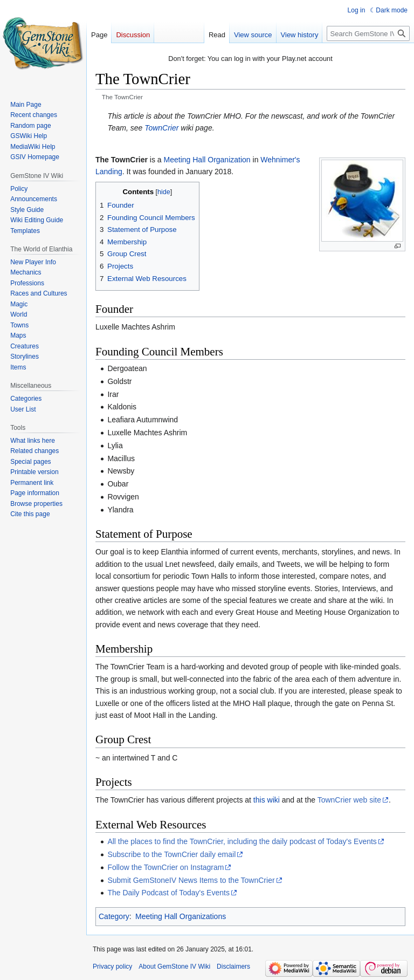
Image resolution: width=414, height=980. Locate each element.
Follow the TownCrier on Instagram (165, 867)
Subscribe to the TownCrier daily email (171, 854)
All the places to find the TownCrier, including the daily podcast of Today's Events (242, 841)
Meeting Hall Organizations (181, 916)
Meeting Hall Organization (207, 160)
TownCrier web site (349, 800)
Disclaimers (233, 967)
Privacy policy (112, 967)
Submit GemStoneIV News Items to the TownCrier (191, 880)
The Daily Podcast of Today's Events (168, 893)
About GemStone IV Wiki (174, 967)
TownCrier (161, 128)
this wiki (267, 800)
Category (114, 916)
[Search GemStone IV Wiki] (368, 33)
